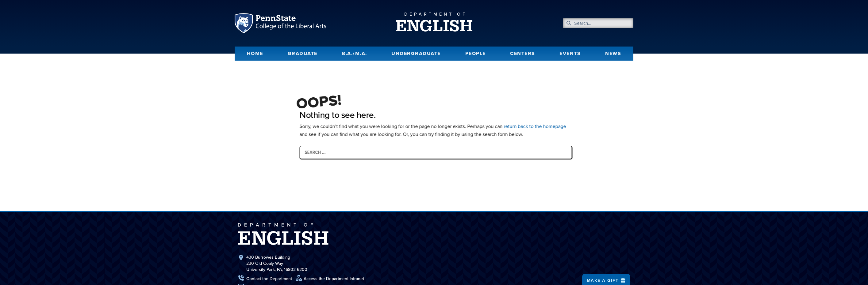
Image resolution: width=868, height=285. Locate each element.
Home (255, 53)
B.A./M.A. (354, 53)
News (613, 53)
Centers (523, 53)
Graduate (303, 53)
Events (570, 53)
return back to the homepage (560, 126)
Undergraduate (416, 53)
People (476, 53)
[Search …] (461, 152)
